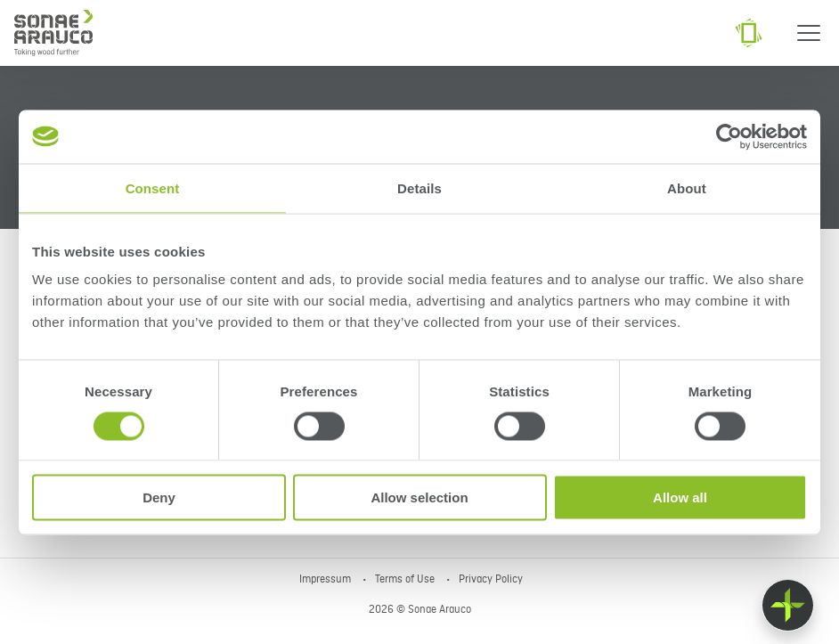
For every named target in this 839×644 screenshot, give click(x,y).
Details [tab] (419, 187)
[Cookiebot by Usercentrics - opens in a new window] (729, 136)
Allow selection (419, 497)
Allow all (680, 497)
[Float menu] (788, 605)
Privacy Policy (491, 580)
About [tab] (687, 187)
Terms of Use (406, 580)
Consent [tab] (153, 187)
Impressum (326, 580)
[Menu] (809, 33)
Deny (159, 497)
